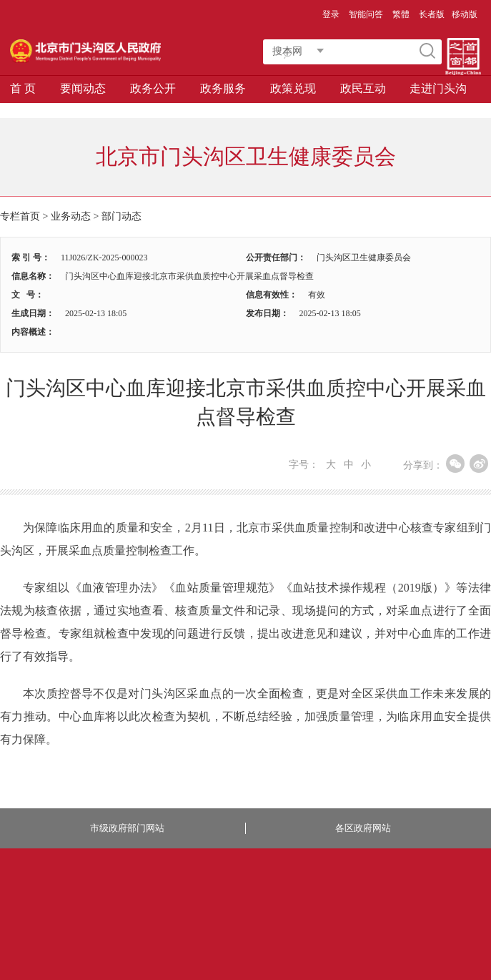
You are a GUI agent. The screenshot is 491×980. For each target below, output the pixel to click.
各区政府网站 (363, 828)
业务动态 (71, 216)
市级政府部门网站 (127, 828)
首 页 (23, 88)
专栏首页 (20, 216)
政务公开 (153, 88)
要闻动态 (83, 88)
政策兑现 (293, 88)
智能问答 (366, 14)
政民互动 (363, 88)
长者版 (432, 14)
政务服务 (223, 88)
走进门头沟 (438, 88)
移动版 (465, 14)
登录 (331, 14)
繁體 (401, 14)
